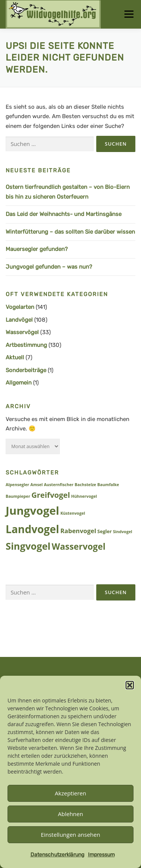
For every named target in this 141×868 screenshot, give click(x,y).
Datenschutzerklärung (57, 855)
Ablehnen (70, 814)
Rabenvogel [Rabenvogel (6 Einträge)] (78, 531)
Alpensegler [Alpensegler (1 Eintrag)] (17, 485)
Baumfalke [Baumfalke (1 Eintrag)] (108, 485)
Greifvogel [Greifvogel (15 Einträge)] (51, 495)
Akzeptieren (70, 793)
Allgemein (19, 383)
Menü (129, 14)
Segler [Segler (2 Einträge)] (105, 531)
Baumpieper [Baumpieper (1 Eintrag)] (18, 496)
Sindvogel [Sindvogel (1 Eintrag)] (122, 532)
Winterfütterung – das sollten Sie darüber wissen (70, 232)
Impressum (101, 855)
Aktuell (15, 357)
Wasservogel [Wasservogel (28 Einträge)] (78, 546)
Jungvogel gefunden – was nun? (49, 267)
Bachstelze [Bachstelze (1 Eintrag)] (86, 485)
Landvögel (19, 320)
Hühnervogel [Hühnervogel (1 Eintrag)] (84, 496)
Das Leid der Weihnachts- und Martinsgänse (64, 214)
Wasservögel (22, 332)
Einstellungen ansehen (71, 835)
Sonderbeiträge (26, 370)
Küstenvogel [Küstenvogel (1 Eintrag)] (73, 513)
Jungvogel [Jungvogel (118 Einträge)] (33, 511)
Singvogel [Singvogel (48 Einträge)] (28, 546)
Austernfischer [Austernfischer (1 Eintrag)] (59, 485)
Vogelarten (20, 307)
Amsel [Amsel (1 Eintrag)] (37, 485)
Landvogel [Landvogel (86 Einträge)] (32, 529)
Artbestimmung (26, 345)
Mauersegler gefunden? (37, 249)
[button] (130, 685)
